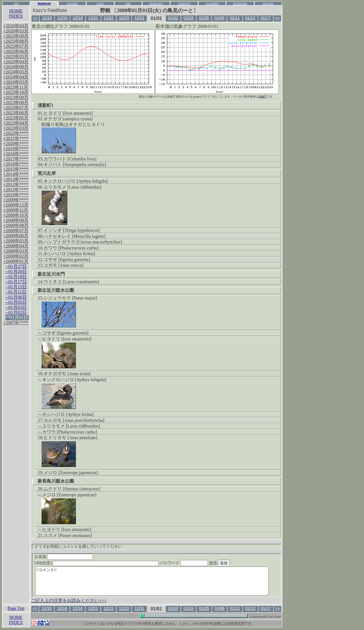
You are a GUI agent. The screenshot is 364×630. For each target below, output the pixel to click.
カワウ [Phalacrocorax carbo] (71, 248)
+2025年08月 (16, 41)
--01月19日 (16, 277)
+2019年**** (16, 149)
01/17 (265, 18)
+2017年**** (16, 159)
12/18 (78, 18)
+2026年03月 (16, 31)
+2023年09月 (16, 97)
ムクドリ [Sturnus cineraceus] (72, 489)
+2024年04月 (16, 77)
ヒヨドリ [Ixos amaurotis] (68, 113)
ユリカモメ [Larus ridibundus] (73, 187)
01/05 (204, 18)
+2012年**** (16, 184)
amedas (72, 3)
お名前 (64, 557)
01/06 (219, 18)
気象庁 (263, 97)
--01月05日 (16, 302)
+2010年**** (16, 195)
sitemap (268, 3)
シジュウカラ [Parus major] (70, 298)
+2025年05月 (16, 56)
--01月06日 (16, 297)
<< (35, 18)
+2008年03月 (16, 251)
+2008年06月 (16, 236)
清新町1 (45, 105)
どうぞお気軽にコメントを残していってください (78, 547)
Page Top (16, 608)
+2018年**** (16, 154)
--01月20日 (16, 271)
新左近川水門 (51, 274)
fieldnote (44, 3)
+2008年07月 (16, 231)
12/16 (62, 18)
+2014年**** (16, 174)
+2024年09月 (16, 67)
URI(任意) (102, 563)
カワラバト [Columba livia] (70, 159)
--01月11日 (16, 292)
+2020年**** (16, 143)
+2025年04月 (16, 62)
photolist (184, 3)
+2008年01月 (16, 261)
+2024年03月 (16, 82)
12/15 (47, 18)
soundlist (212, 3)
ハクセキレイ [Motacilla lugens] (75, 236)
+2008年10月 (16, 215)
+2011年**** (16, 190)
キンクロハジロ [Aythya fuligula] (76, 181)
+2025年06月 (16, 51)
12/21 (93, 18)
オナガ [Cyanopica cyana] (68, 119)
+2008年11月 (16, 210)
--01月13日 (16, 287)
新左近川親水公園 (56, 290)
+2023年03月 (16, 128)
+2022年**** (16, 133)
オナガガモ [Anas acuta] (67, 374)
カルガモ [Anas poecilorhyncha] (74, 420)
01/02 (173, 18)
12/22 (108, 18)
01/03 (188, 18)
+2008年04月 (16, 246)
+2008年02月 (16, 256)
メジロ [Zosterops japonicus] (71, 473)
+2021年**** (16, 138)
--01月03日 (16, 307)
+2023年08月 (16, 103)
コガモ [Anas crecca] (63, 265)
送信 (230, 563)
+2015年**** (16, 169)
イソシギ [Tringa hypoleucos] (72, 230)
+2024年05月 (16, 72)
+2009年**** (16, 200)
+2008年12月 (16, 205)
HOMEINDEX (16, 14)
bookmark (240, 3)
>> (277, 18)
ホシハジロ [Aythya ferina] (69, 254)
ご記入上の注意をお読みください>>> (69, 601)
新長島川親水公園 (56, 481)
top (16, 3)
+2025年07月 (16, 46)
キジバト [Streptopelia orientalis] (75, 165)
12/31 (139, 18)
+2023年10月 (16, 92)
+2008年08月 (16, 225)
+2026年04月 (16, 26)
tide (128, 3)
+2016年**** (16, 164)
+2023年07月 (16, 108)
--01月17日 (16, 282)
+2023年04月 (16, 123)
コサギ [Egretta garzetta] (67, 260)
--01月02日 (16, 312)
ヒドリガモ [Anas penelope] (70, 438)
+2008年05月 (16, 241)
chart (100, 3)
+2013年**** (16, 179)
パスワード (195, 563)
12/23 (124, 18)
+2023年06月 (16, 113)
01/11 (235, 18)
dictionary (156, 3)
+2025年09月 (16, 36)
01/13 (250, 18)
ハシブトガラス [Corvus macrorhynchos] (83, 242)
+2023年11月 (16, 87)
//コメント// (152, 581)
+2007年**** (16, 323)
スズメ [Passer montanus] (68, 535)
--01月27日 (16, 266)
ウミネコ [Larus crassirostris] (71, 282)
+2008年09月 (16, 220)
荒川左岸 (47, 173)
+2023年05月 (16, 118)
